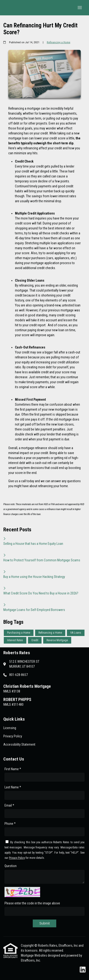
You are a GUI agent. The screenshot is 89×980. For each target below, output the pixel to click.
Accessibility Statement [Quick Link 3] (19, 744)
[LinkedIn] (83, 970)
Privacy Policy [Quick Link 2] (13, 736)
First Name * (13, 769)
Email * (9, 805)
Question (11, 866)
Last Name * (13, 787)
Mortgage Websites (34, 955)
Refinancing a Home (59, 42)
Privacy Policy (17, 858)
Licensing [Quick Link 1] (10, 728)
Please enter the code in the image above (32, 903)
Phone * (10, 824)
